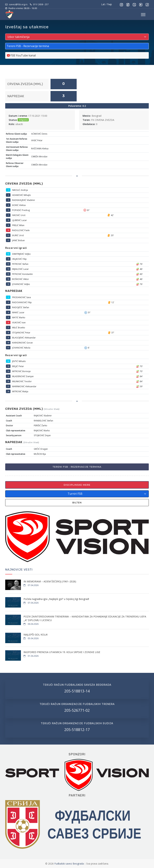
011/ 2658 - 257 (41, 4)
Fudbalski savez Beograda (69, 864)
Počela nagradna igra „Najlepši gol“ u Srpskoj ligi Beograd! (56, 599)
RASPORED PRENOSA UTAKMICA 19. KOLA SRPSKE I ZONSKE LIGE (62, 652)
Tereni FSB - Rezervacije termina (77, 467)
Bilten (77, 502)
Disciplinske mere (77, 485)
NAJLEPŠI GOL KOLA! (36, 635)
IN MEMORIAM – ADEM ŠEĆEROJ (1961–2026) (50, 581)
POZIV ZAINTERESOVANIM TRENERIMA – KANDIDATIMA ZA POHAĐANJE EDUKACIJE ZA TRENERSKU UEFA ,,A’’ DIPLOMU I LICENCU (85, 618)
